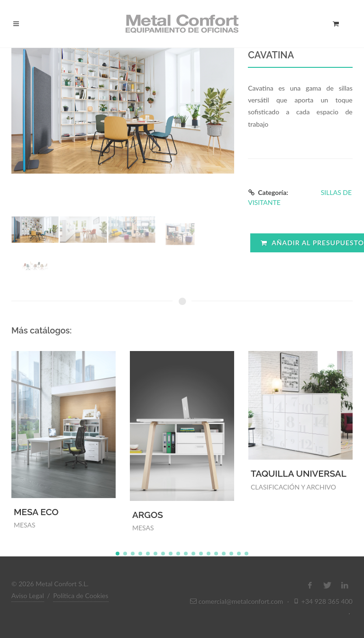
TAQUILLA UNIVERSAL (299, 473)
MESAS (25, 525)
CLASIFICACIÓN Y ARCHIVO (293, 487)
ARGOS (148, 515)
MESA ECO (36, 512)
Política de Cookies (81, 596)
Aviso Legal (28, 596)
